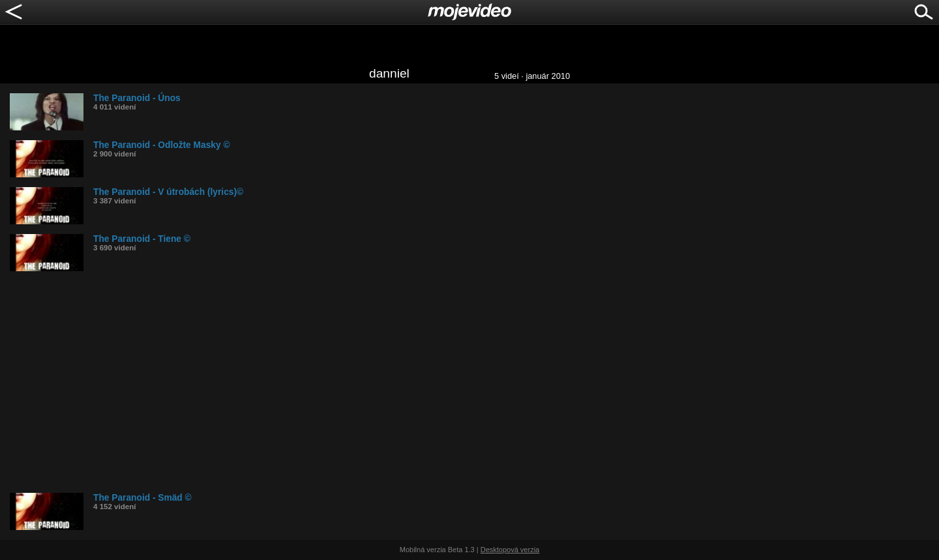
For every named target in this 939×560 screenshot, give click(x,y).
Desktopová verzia (510, 550)
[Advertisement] (401, 382)
